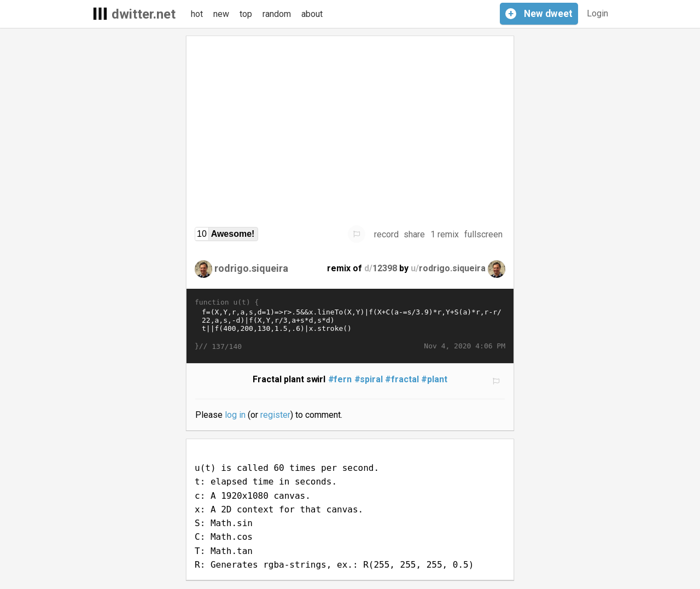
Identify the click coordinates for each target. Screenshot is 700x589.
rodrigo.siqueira (251, 268)
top (246, 14)
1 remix (445, 234)
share (414, 234)
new (221, 14)
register (275, 415)
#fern (340, 379)
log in (235, 415)
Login (597, 13)
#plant (434, 379)
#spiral (369, 379)
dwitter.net (144, 14)
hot (197, 14)
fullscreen (483, 234)
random (277, 14)
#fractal (402, 379)
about (312, 14)
